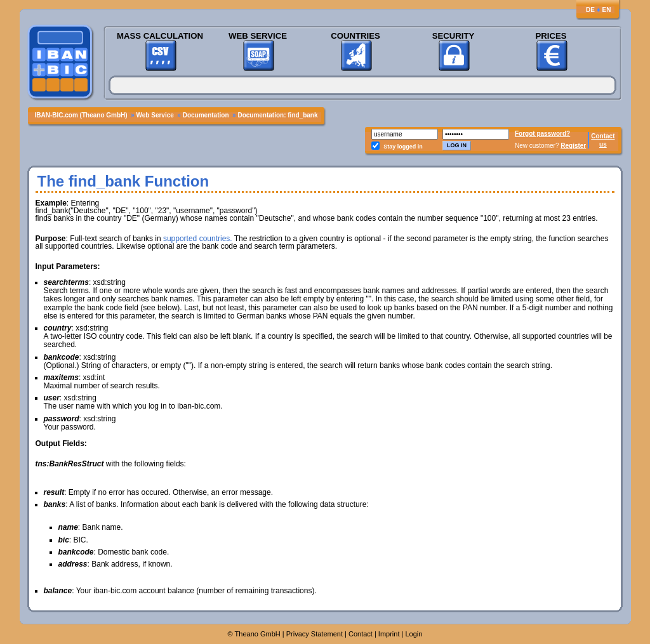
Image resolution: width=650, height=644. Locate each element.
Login (414, 634)
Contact (603, 136)
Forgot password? (542, 134)
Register (573, 146)
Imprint (389, 634)
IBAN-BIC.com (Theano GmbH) (81, 115)
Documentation (206, 115)
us (603, 144)
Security (454, 36)
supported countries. (198, 239)
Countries (355, 36)
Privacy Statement (315, 634)
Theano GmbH (258, 634)
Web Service (258, 36)
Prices (551, 36)
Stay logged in (403, 147)
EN (607, 10)
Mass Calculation (160, 36)
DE (590, 10)
